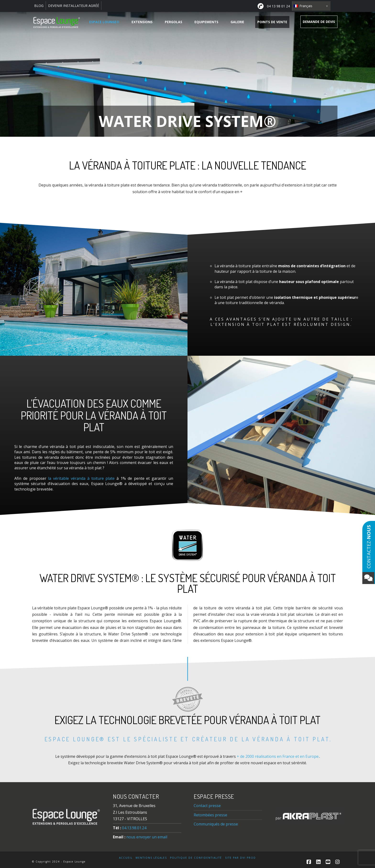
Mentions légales (151, 858)
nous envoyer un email (147, 837)
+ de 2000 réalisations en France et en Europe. (278, 756)
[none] (311, 6)
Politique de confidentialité (196, 858)
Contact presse (207, 806)
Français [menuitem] (306, 6)
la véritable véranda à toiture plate (81, 478)
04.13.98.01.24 (134, 828)
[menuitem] (311, 6)
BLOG (39, 6)
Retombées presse (210, 815)
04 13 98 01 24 (274, 6)
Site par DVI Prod (240, 858)
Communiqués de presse (216, 824)
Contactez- (368, 554)
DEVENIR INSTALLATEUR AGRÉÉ (74, 6)
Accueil (126, 858)
